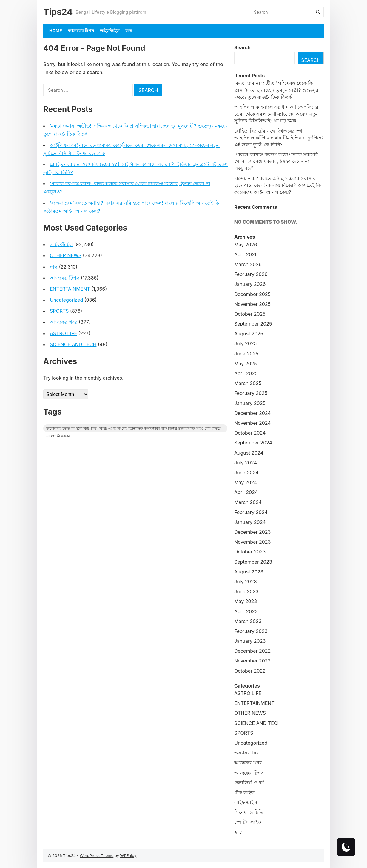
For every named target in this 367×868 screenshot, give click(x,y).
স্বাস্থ (129, 31)
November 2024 (253, 423)
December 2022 (252, 651)
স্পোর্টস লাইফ (248, 822)
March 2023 (248, 621)
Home (56, 31)
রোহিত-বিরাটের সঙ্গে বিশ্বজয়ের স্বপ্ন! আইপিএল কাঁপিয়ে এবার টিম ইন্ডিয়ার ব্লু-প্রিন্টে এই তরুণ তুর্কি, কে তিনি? (279, 138)
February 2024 (251, 512)
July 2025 (245, 343)
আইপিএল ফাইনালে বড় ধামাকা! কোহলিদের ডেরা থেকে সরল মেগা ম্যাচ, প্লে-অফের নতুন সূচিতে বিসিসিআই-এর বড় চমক (277, 114)
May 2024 (246, 482)
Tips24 (58, 12)
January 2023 (250, 641)
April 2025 (246, 373)
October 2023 (250, 552)
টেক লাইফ (244, 792)
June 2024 (246, 473)
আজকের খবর (64, 322)
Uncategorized (66, 300)
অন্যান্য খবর (247, 753)
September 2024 (253, 443)
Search (242, 47)
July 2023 (246, 582)
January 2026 (250, 284)
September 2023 (253, 562)
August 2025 (249, 334)
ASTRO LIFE (63, 333)
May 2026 (246, 245)
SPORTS (59, 311)
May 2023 (246, 601)
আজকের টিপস (81, 31)
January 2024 (250, 522)
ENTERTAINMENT (70, 289)
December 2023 (253, 532)
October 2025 (250, 314)
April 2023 (246, 611)
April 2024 (246, 492)
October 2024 (250, 433)
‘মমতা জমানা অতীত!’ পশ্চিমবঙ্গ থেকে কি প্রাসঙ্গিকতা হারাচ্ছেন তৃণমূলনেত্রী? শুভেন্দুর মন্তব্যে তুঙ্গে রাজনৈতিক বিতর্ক (276, 90)
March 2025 (248, 383)
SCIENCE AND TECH (73, 344)
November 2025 (252, 304)
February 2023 (251, 631)
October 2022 (250, 671)
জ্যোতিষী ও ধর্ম (249, 783)
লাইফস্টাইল (110, 31)
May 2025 (246, 364)
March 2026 (248, 264)
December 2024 (253, 413)
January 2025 (250, 403)
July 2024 (246, 463)
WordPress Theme (97, 855)
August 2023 (249, 572)
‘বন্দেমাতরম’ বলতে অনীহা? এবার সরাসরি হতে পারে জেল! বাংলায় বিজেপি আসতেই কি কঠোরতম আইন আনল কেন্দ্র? (277, 185)
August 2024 (249, 453)
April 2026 (246, 254)
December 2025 (252, 294)
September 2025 (253, 324)
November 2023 (253, 542)
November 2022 (252, 661)
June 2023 (246, 591)
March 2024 (248, 502)
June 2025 (246, 354)
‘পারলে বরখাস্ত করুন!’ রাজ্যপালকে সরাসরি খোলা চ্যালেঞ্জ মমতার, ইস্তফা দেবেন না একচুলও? (276, 161)
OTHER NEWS (66, 255)
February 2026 (251, 274)
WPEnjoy (128, 855)
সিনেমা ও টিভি (249, 812)
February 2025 (251, 393)
